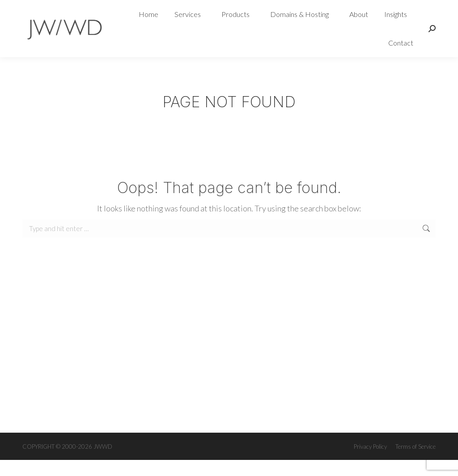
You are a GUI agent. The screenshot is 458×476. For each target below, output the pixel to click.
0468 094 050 (49, 8)
